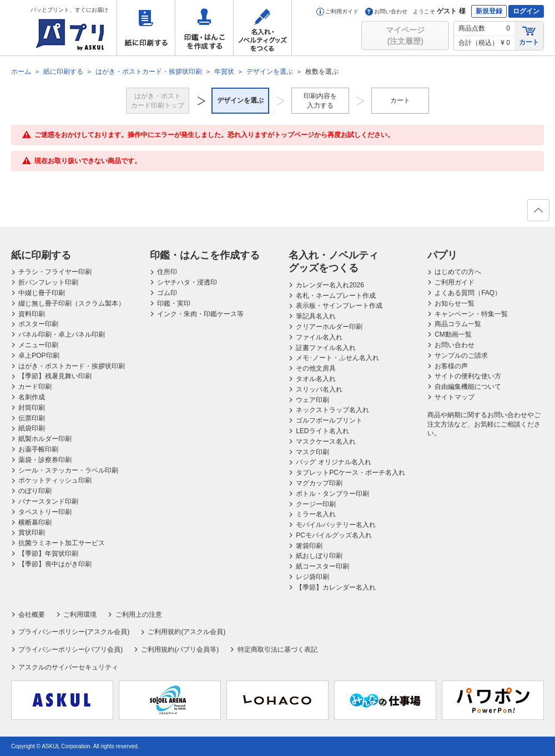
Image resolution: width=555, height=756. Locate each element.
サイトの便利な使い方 (468, 376)
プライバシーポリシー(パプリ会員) (70, 650)
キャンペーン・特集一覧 (471, 314)
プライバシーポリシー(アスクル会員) (74, 632)
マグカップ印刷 (319, 483)
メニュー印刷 (38, 345)
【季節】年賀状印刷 (48, 554)
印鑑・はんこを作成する (204, 28)
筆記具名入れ (316, 316)
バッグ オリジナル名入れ (333, 462)
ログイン (526, 11)
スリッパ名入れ (319, 389)
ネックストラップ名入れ (332, 410)
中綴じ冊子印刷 (42, 293)
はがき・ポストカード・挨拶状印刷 (72, 366)
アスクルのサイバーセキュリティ (68, 667)
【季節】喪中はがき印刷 (55, 564)
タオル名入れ (316, 379)
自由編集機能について (468, 387)
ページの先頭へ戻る (538, 214)
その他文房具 (316, 368)
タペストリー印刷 (45, 512)
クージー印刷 (316, 504)
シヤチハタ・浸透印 (187, 282)
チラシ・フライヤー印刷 (55, 272)
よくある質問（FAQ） (468, 293)
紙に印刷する (146, 28)
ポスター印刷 (38, 324)
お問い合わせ (386, 11)
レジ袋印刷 (312, 577)
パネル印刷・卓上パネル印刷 (62, 334)
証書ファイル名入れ (326, 348)
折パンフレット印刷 (48, 282)
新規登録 (489, 11)
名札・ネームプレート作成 (336, 296)
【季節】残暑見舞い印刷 (55, 376)
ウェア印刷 (312, 400)
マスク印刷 (312, 452)
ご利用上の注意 (139, 615)
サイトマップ (455, 397)
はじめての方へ (458, 272)
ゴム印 (167, 293)
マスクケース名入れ (326, 442)
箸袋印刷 (309, 546)
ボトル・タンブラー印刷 (332, 494)
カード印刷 (35, 387)
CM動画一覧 (453, 334)
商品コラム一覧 (458, 324)
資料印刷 (32, 314)
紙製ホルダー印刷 (45, 439)
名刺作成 (32, 397)
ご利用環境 (80, 615)
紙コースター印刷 (322, 566)
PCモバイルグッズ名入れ (334, 535)
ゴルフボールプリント (329, 420)
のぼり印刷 (35, 491)
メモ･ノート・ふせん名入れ (337, 358)
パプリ (442, 255)
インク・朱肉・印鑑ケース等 (200, 314)
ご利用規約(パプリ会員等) (180, 650)
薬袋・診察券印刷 (45, 460)
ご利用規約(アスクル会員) (186, 632)
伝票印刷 (32, 418)
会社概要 (32, 615)
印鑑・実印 (174, 303)
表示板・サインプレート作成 (339, 306)
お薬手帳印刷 (38, 449)
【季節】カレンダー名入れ (336, 587)
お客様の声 (451, 366)
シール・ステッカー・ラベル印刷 (68, 470)
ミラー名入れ (316, 514)
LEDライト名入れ (322, 431)
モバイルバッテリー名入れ (336, 525)
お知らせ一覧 (455, 303)
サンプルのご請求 (461, 356)
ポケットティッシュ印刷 (55, 480)
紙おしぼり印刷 (319, 556)
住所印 (167, 272)
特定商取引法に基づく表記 (277, 650)
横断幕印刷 (35, 522)
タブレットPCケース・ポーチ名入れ (350, 473)
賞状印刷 (32, 532)
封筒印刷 (32, 408)
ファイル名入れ (319, 337)
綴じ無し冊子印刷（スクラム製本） (72, 303)
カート (529, 35)
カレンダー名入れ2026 (330, 285)
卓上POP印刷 (39, 356)
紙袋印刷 (32, 428)
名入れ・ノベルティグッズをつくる (263, 28)
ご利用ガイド (337, 11)
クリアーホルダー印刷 (329, 327)
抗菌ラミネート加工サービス (62, 543)
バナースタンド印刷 (48, 501)
